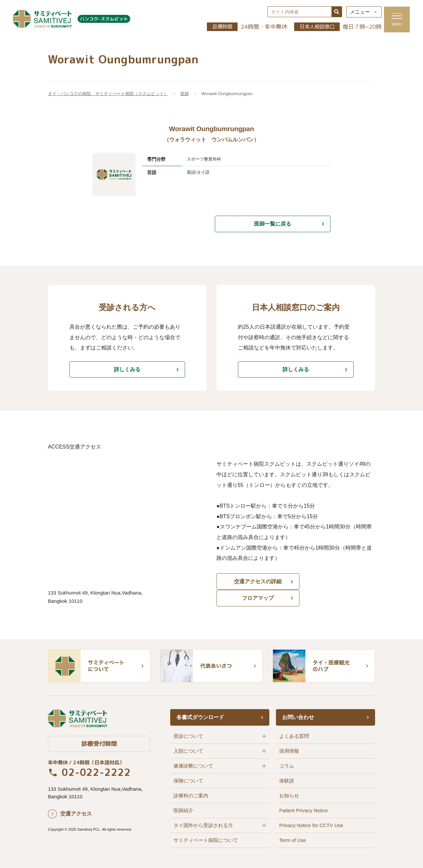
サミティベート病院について (206, 840)
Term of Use (293, 840)
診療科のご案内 (191, 796)
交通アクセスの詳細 (254, 584)
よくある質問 (294, 736)
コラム (287, 766)
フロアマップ (337, 584)
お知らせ (289, 796)
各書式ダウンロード (200, 718)
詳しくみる (127, 370)
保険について (188, 781)
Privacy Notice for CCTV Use (311, 826)
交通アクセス (76, 814)
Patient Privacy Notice (304, 811)
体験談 (287, 781)
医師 (185, 94)
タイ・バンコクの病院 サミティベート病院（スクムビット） (108, 94)
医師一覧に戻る (273, 224)
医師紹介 (183, 811)
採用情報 (289, 751)
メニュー (357, 12)
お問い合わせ (298, 718)
